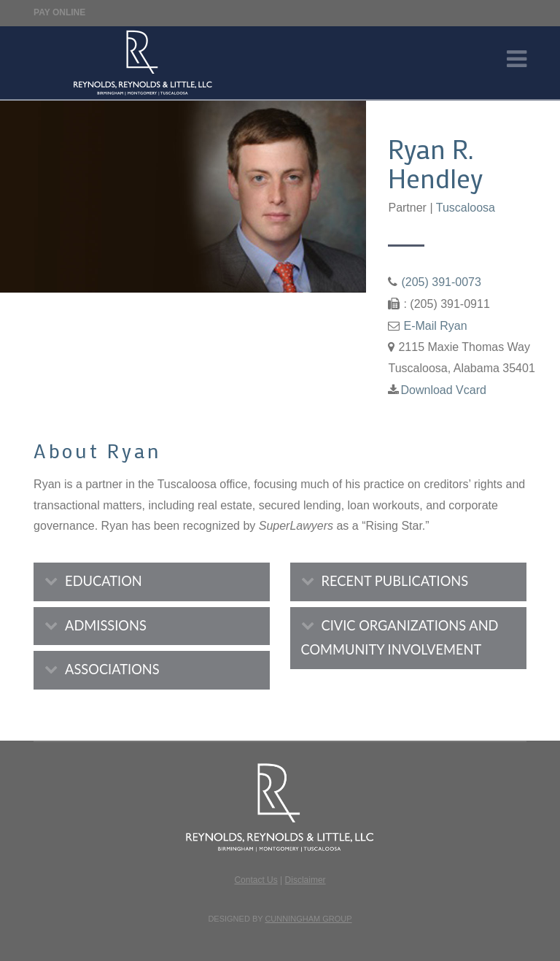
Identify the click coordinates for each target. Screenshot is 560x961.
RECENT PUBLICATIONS (395, 581)
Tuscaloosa (466, 208)
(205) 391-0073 (441, 282)
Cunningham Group (308, 919)
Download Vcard (443, 390)
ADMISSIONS (106, 625)
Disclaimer (306, 880)
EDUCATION (104, 581)
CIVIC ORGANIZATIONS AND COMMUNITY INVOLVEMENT (400, 638)
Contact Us (256, 880)
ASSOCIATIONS (112, 669)
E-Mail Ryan (435, 326)
